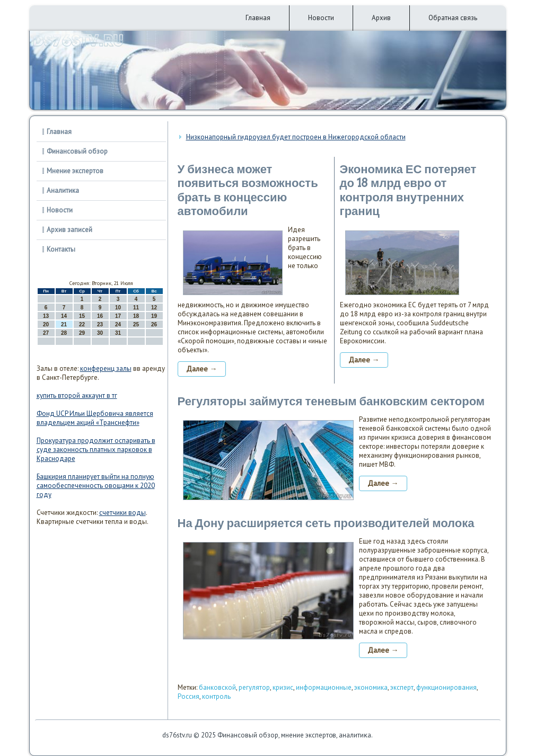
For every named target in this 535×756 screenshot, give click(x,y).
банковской (217, 687)
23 (100, 324)
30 (100, 333)
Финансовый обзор (77, 151)
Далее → (202, 369)
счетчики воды (122, 513)
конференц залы (106, 368)
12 (154, 308)
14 (64, 316)
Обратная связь (453, 18)
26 (154, 324)
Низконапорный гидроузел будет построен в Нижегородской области (296, 137)
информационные (324, 687)
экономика (371, 687)
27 (46, 333)
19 (154, 316)
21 (64, 324)
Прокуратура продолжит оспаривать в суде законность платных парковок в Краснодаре (96, 450)
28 (64, 333)
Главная (258, 18)
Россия (188, 696)
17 (118, 316)
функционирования (446, 687)
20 (46, 324)
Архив (381, 18)
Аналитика (63, 190)
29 (82, 333)
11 (136, 308)
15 (82, 316)
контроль (216, 696)
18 (136, 316)
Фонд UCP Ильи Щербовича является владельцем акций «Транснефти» (95, 418)
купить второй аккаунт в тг (77, 395)
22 (82, 324)
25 (136, 324)
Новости (321, 18)
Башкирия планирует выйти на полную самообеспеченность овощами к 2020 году (96, 486)
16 (100, 316)
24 (118, 324)
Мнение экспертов (75, 171)
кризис (283, 687)
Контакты (61, 249)
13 (46, 316)
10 (118, 308)
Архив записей (69, 230)
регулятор (254, 687)
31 (118, 333)
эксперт (402, 687)
